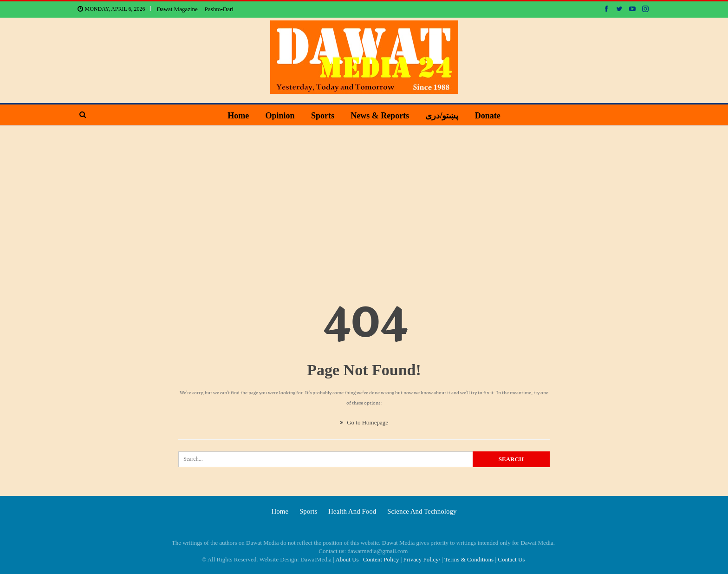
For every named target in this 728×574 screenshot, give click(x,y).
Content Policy (381, 559)
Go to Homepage (364, 422)
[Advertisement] (364, 196)
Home (238, 116)
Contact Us (511, 559)
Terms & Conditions (469, 559)
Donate (488, 116)
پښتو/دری (442, 116)
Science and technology (422, 511)
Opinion (280, 116)
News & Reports (380, 116)
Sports (323, 116)
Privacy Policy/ (422, 559)
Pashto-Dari (219, 9)
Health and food (352, 511)
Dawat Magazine (177, 9)
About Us (347, 559)
